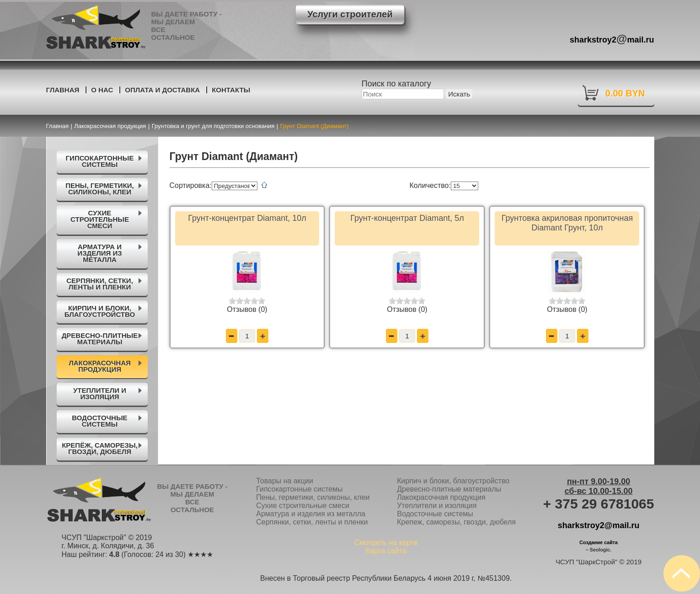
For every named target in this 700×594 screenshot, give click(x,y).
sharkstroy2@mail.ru (599, 525)
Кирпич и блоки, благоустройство (453, 481)
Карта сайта (386, 551)
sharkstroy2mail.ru (612, 39)
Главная (63, 90)
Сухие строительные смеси (303, 506)
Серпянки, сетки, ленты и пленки (312, 522)
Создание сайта (598, 542)
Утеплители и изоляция (437, 506)
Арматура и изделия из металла (311, 514)
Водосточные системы (435, 514)
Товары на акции (285, 481)
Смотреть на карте (386, 543)
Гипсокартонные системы (299, 489)
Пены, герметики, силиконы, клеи (313, 497)
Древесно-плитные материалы (449, 489)
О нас (102, 90)
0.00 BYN (625, 93)
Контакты (231, 90)
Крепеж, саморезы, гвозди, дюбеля (456, 522)
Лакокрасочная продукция (441, 497)
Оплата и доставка (162, 90)
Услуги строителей (350, 14)
